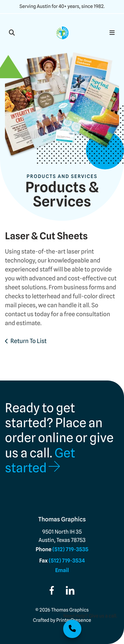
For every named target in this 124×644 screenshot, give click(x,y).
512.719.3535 (72, 629)
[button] (12, 33)
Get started (40, 460)
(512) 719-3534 (67, 560)
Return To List (29, 341)
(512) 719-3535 (70, 549)
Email (62, 570)
